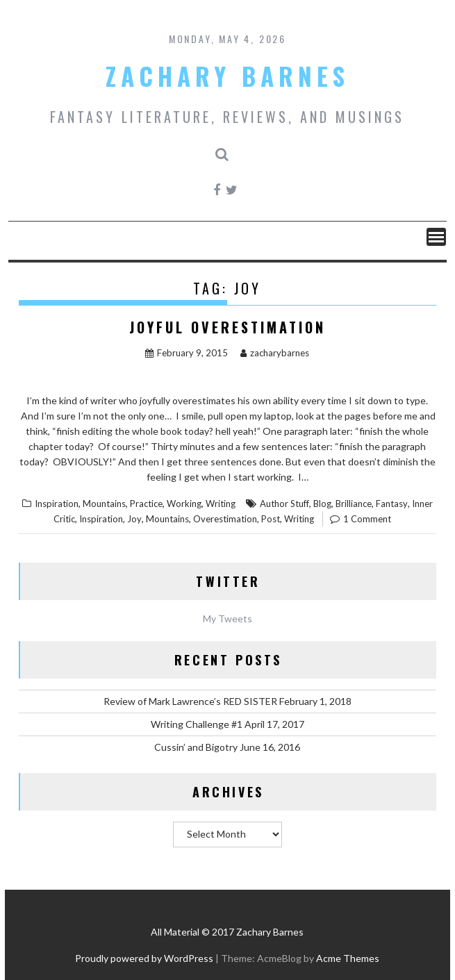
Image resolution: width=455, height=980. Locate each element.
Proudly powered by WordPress (144, 958)
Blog (322, 504)
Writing (221, 504)
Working (184, 504)
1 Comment (367, 519)
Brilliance (354, 504)
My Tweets (228, 618)
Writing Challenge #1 (197, 724)
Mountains (104, 504)
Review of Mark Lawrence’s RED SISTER (190, 701)
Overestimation (225, 519)
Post (271, 519)
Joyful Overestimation (228, 327)
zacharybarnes (275, 353)
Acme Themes (348, 958)
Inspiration (57, 504)
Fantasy (392, 504)
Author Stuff (284, 504)
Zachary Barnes (228, 76)
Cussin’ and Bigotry (196, 747)
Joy (134, 519)
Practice (146, 504)
